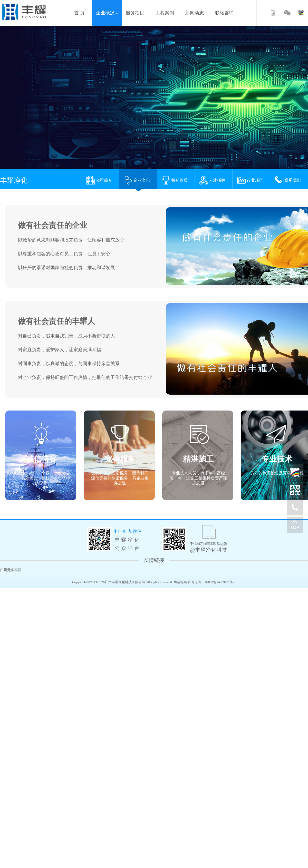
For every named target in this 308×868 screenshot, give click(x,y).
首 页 (81, 13)
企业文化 (137, 180)
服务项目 (137, 13)
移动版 (275, 14)
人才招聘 (212, 180)
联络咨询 (226, 13)
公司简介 (99, 180)
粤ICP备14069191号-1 (220, 582)
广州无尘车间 (11, 570)
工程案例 (167, 13)
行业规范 (250, 180)
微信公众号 (287, 14)
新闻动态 (196, 13)
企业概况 (107, 13)
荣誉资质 (175, 180)
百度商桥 (300, 14)
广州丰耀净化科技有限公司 (125, 582)
